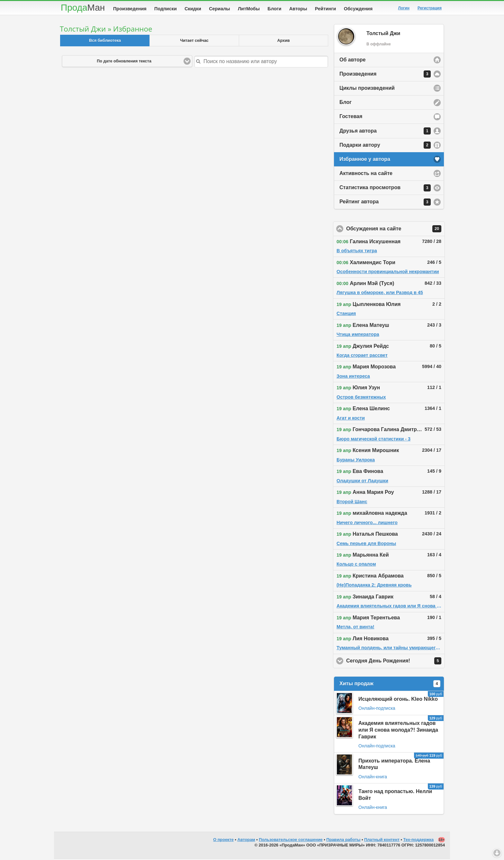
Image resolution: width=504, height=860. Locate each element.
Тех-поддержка (419, 841)
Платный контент (382, 841)
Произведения (130, 9)
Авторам (246, 841)
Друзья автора (385, 132)
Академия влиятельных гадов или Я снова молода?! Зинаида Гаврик (398, 731)
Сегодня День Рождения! (396, 662)
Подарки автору (385, 146)
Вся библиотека (105, 42)
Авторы (298, 9)
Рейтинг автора (385, 203)
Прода (83, 8)
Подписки (166, 9)
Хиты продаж (390, 685)
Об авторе (352, 61)
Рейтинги (326, 9)
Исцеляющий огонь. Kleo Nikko (398, 700)
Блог (346, 103)
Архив (284, 42)
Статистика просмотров (385, 189)
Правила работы (343, 841)
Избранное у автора (365, 160)
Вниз (497, 853)
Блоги (274, 9)
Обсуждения (358, 9)
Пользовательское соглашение (291, 841)
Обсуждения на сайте (396, 230)
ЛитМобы (249, 9)
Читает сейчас (194, 42)
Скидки (193, 9)
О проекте (223, 841)
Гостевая (351, 118)
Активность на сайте (366, 175)
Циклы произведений (367, 89)
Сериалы (219, 9)
